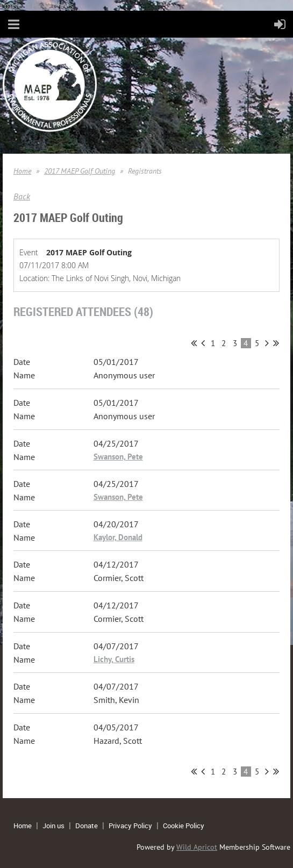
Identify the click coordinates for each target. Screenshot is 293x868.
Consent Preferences (37, 5)
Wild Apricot (197, 847)
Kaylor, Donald (118, 537)
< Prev (203, 343)
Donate (87, 826)
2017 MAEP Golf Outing (80, 171)
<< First (194, 343)
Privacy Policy (130, 826)
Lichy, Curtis (114, 659)
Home (22, 171)
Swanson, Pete (118, 457)
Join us (53, 826)
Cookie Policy (184, 826)
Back (22, 196)
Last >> (276, 343)
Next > (267, 343)
